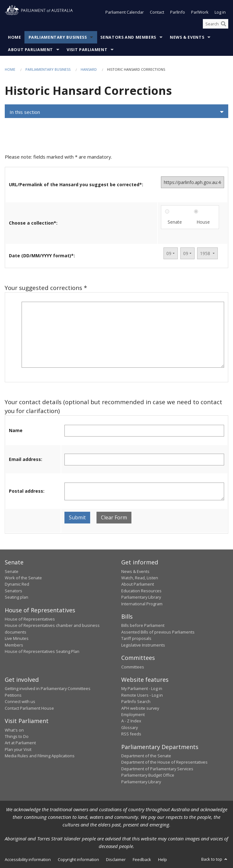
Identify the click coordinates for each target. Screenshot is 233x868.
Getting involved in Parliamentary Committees (48, 688)
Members (14, 645)
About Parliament (30, 50)
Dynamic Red (17, 584)
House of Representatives (30, 619)
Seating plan (17, 597)
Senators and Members (128, 37)
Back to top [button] (215, 859)
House (203, 222)
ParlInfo (178, 12)
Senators (13, 591)
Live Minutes (17, 638)
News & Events (187, 37)
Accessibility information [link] (28, 859)
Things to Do (17, 736)
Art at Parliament (20, 743)
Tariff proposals (136, 638)
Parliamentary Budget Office (148, 775)
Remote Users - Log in (142, 695)
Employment (133, 714)
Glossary (130, 727)
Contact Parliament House (29, 708)
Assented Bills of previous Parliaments (158, 632)
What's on (14, 730)
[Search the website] (216, 24)
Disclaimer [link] (116, 859)
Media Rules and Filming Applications (40, 756)
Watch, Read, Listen (140, 578)
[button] (117, 112)
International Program (142, 604)
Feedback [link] (142, 859)
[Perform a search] (223, 24)
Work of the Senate (23, 578)
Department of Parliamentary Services (157, 769)
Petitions (13, 695)
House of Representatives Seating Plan (42, 651)
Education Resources (141, 591)
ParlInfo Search (136, 701)
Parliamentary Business (58, 37)
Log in (220, 12)
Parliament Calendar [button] (125, 12)
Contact (157, 12)
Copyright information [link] (78, 859)
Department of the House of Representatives (164, 762)
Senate (175, 222)
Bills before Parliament (143, 625)
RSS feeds (131, 734)
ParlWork (200, 12)
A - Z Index (131, 721)
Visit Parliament (87, 50)
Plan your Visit (18, 749)
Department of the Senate (146, 756)
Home (15, 37)
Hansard (89, 69)
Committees (133, 667)
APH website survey (140, 708)
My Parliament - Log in (142, 688)
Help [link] (163, 859)
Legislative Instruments (143, 645)
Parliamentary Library (141, 597)
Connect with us (20, 701)
